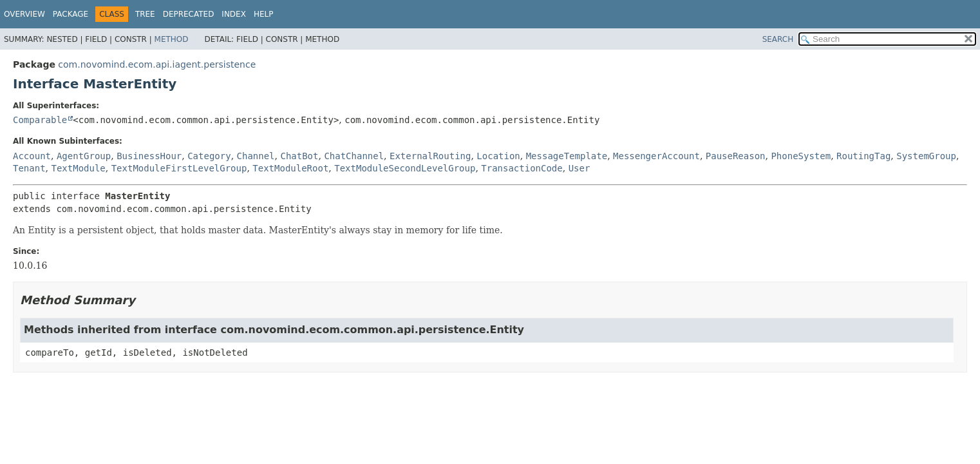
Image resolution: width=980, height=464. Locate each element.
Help (264, 14)
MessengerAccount (656, 156)
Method (172, 39)
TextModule (78, 168)
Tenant (29, 168)
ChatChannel (354, 156)
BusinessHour (149, 156)
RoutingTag (863, 156)
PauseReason (736, 156)
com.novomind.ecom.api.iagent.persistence (157, 64)
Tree (145, 14)
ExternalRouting (430, 156)
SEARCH (778, 39)
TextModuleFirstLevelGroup (179, 168)
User (580, 168)
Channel (256, 156)
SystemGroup (926, 156)
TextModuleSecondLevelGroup (405, 168)
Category (209, 156)
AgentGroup (84, 156)
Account (32, 156)
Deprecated (189, 14)
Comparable (40, 120)
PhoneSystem (801, 156)
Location (498, 156)
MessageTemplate (567, 156)
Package (71, 14)
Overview (24, 14)
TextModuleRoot (290, 168)
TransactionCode (522, 168)
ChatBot (299, 156)
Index (234, 14)
